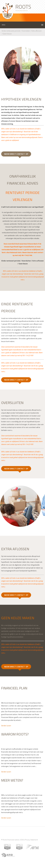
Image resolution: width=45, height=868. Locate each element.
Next (43, 506)
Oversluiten (26, 31)
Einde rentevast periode (11, 261)
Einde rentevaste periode (11, 31)
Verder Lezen (6, 726)
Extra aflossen (36, 31)
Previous (2, 506)
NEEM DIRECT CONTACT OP (16, 154)
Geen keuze (7, 34)
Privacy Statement (31, 840)
